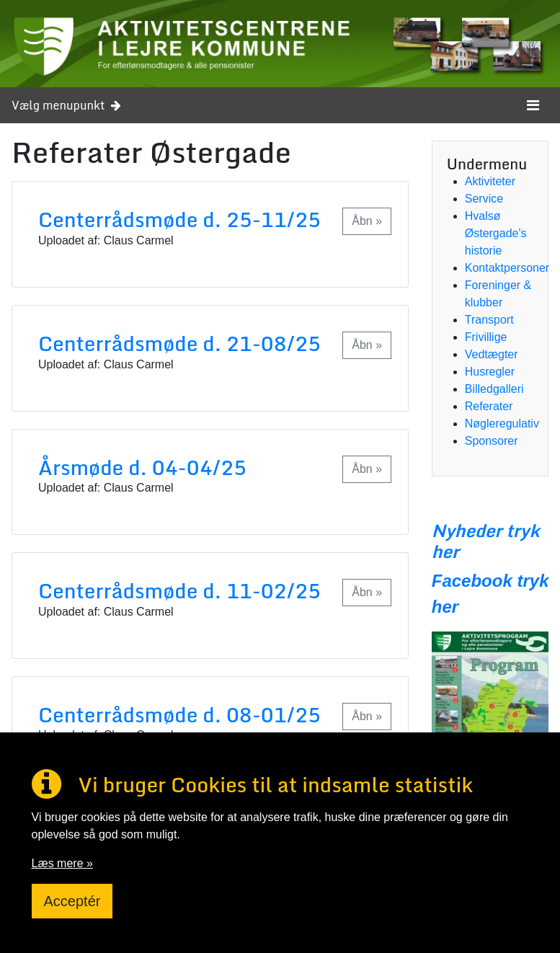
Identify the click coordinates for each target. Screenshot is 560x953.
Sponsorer (492, 441)
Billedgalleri (494, 389)
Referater (489, 406)
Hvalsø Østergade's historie (496, 233)
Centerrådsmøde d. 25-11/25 (179, 219)
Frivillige (486, 337)
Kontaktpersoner (507, 268)
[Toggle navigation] (533, 105)
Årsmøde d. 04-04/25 (142, 467)
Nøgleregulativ (502, 424)
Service (484, 199)
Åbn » (367, 221)
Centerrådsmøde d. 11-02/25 (179, 590)
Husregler (490, 372)
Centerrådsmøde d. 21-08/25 (179, 343)
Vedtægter (492, 354)
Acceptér (72, 901)
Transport (489, 320)
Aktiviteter (490, 181)
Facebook (472, 581)
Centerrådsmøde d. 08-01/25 (179, 714)
